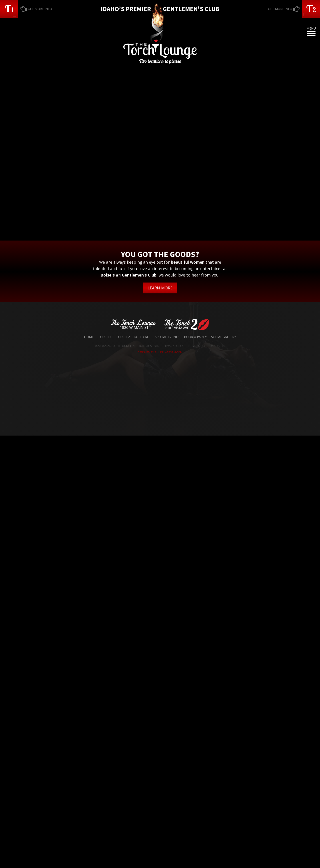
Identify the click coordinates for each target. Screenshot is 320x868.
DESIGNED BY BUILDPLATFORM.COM (160, 785)
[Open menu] (311, 34)
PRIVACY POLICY (174, 778)
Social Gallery (224, 769)
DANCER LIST (218, 778)
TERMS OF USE (197, 778)
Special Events (167, 769)
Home (89, 769)
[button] (9, 9)
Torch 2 (123, 769)
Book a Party (195, 769)
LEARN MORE (160, 720)
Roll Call (142, 769)
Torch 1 (105, 769)
